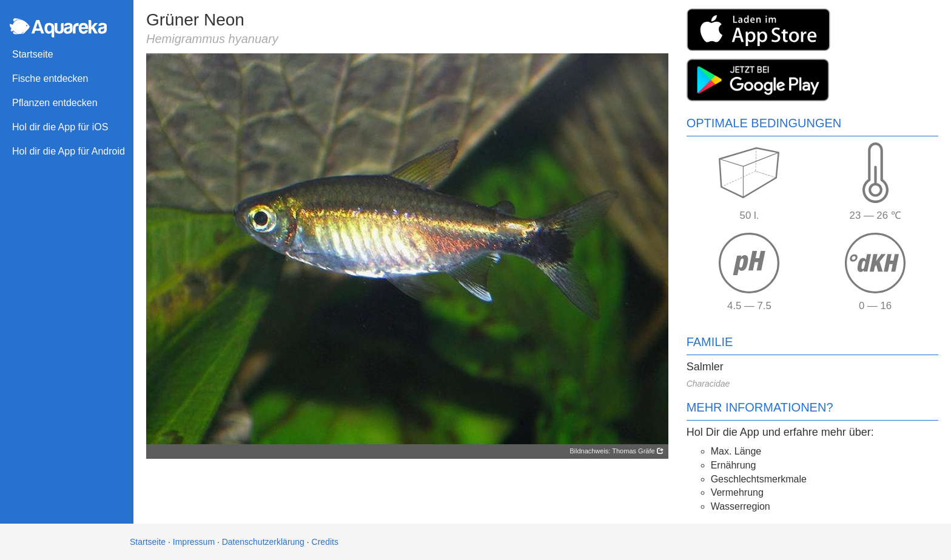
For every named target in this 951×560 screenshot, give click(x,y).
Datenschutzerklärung (263, 542)
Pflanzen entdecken (55, 103)
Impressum (194, 542)
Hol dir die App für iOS (60, 127)
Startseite (33, 54)
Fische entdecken (50, 78)
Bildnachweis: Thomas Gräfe (616, 451)
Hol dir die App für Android (69, 151)
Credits (325, 542)
